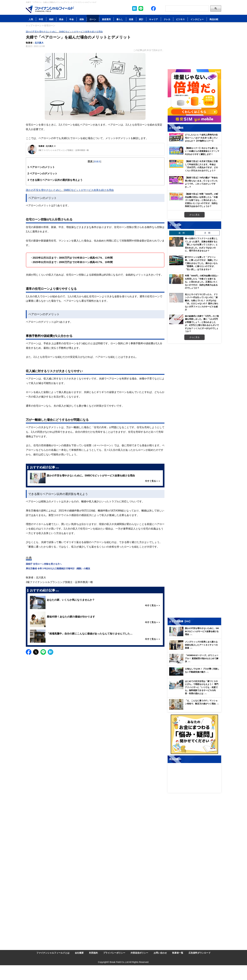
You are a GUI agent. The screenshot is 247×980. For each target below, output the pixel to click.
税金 (61, 19)
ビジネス (180, 19)
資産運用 (106, 19)
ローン (93, 19)
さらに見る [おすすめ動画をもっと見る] (194, 215)
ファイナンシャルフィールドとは (53, 953)
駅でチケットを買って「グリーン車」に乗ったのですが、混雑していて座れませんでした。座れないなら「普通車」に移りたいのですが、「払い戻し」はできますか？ (201, 263)
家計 (141, 19)
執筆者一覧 (178, 953)
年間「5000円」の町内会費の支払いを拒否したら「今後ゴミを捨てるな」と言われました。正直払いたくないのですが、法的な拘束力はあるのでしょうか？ (202, 282)
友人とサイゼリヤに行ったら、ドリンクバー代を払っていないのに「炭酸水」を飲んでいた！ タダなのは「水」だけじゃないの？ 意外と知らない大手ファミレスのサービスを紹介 (202, 302)
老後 (131, 19)
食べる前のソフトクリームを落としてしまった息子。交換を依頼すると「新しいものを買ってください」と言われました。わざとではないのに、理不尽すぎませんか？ (201, 244)
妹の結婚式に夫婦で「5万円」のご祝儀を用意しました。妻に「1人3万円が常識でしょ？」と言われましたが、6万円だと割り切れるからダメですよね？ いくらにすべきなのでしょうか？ (202, 324)
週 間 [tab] (182, 233)
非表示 (97, 161)
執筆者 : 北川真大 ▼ (47, 146)
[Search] (187, 8)
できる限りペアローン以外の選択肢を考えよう (55, 180)
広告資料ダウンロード (200, 953)
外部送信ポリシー (139, 953)
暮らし (120, 19)
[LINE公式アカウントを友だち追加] (141, 8)
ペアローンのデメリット (42, 174)
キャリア (153, 19)
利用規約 (93, 953)
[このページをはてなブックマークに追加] (135, 8)
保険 (82, 19)
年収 (41, 19)
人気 (31, 19)
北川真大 (39, 43)
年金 (72, 19)
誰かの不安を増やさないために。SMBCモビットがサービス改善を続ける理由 (64, 32)
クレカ (167, 19)
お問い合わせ (160, 953)
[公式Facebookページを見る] (153, 8)
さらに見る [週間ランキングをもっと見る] (194, 337)
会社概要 (79, 953)
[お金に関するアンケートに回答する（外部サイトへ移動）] (194, 734)
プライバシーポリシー (114, 953)
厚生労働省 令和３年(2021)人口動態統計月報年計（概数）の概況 (58, 568)
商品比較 (214, 19)
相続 (51, 19)
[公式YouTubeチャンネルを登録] (160, 8)
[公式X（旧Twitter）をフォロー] (147, 8)
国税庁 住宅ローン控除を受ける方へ (44, 564)
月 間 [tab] (207, 233)
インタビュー (197, 19)
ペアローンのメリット (41, 167)
